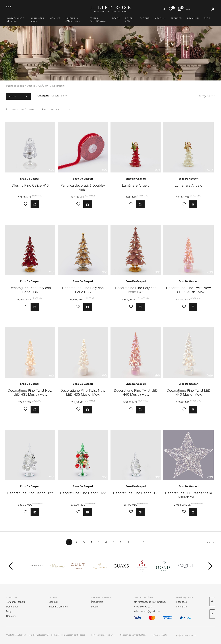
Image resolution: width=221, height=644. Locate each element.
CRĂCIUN (160, 18)
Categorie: (44, 96)
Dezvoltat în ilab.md (187, 635)
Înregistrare (97, 602)
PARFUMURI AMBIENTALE (73, 20)
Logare (95, 607)
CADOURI (145, 18)
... (136, 544)
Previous (11, 570)
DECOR (116, 18)
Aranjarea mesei (38, 20)
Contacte (11, 616)
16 (144, 544)
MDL (186, 9)
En (11, 7)
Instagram (182, 607)
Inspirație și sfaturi (58, 607)
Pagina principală (15, 86)
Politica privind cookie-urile (103, 635)
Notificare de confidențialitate (133, 635)
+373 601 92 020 (143, 607)
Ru (8, 7)
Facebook (182, 602)
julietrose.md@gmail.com (147, 611)
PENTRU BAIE (130, 20)
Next (210, 570)
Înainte (211, 544)
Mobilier (55, 18)
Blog (207, 18)
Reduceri (176, 18)
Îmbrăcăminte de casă (15, 20)
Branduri (193, 18)
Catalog (31, 86)
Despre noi (12, 607)
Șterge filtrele (207, 96)
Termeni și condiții (16, 602)
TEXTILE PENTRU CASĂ (98, 20)
